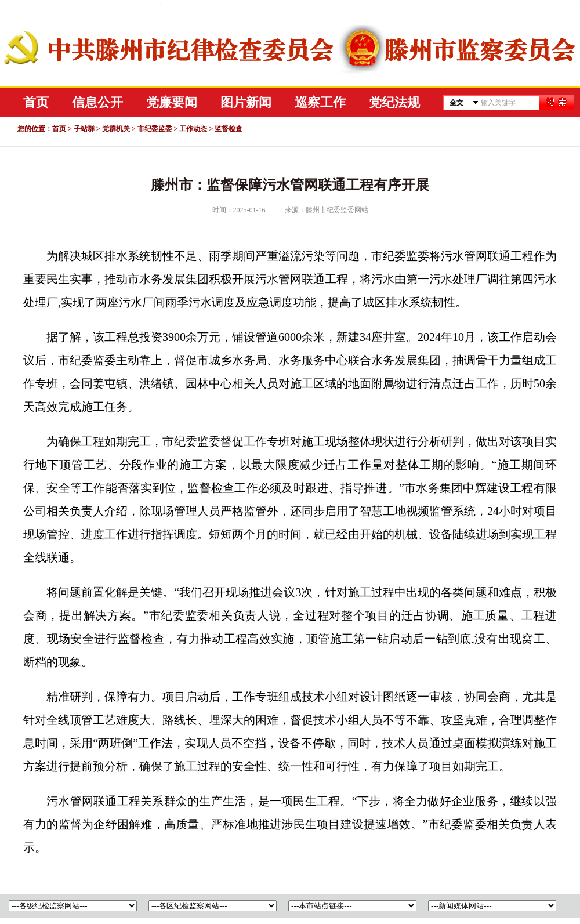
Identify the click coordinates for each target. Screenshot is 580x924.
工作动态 (193, 129)
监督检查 (229, 129)
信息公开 (97, 102)
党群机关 (116, 129)
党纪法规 (394, 102)
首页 (36, 102)
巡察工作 (320, 102)
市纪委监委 (155, 129)
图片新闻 (246, 102)
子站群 (84, 129)
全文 (456, 103)
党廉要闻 (172, 102)
